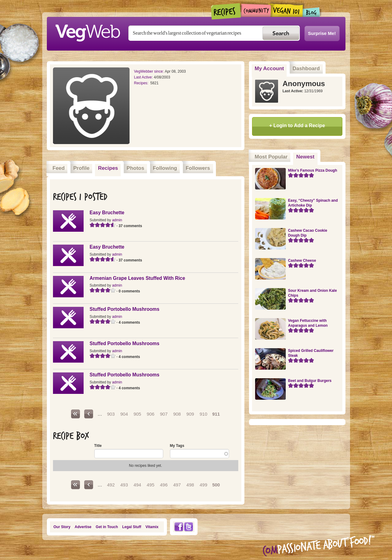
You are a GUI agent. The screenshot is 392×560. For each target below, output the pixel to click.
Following (165, 168)
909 (190, 414)
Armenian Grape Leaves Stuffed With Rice (138, 278)
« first (75, 414)
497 (177, 485)
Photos (135, 168)
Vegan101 (287, 10)
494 (137, 485)
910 (204, 414)
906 (151, 414)
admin (117, 220)
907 (164, 414)
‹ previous (89, 414)
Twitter (189, 527)
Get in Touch (107, 527)
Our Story (62, 527)
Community (256, 10)
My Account (269, 69)
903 (111, 414)
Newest (307, 155)
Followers (198, 168)
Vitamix (152, 527)
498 (190, 485)
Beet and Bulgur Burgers (310, 381)
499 (204, 485)
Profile (81, 168)
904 (124, 414)
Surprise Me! (322, 33)
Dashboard (306, 69)
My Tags (177, 446)
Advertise (83, 527)
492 (111, 485)
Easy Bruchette (107, 213)
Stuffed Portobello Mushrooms (125, 309)
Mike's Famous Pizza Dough (313, 170)
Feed (59, 168)
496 (164, 485)
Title (98, 446)
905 (137, 414)
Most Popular (271, 157)
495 (151, 485)
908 (177, 414)
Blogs (311, 12)
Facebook (179, 527)
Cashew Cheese (302, 261)
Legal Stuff (132, 527)
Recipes (226, 11)
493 (124, 485)
